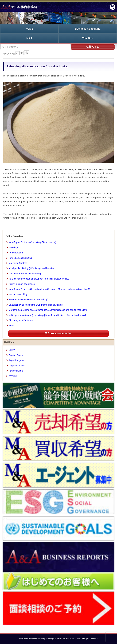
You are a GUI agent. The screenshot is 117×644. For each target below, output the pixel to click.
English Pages (16, 355)
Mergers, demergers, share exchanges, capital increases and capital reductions (48, 310)
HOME (29, 29)
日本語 (12, 350)
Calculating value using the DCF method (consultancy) (36, 305)
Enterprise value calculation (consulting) (28, 300)
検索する (93, 47)
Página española (17, 366)
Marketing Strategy (18, 263)
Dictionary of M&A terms (21, 320)
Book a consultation (58, 333)
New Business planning (20, 258)
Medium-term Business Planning (25, 274)
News (11, 326)
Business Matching (18, 294)
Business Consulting (88, 29)
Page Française (16, 360)
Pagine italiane (16, 371)
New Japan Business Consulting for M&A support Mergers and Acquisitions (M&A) (49, 289)
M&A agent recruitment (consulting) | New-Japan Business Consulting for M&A (47, 315)
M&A (29, 38)
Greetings (14, 248)
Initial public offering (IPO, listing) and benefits (31, 268)
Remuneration (16, 253)
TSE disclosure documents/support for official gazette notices (39, 279)
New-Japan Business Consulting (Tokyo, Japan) (32, 242)
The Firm (88, 38)
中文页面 (13, 376)
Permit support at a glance (22, 284)
